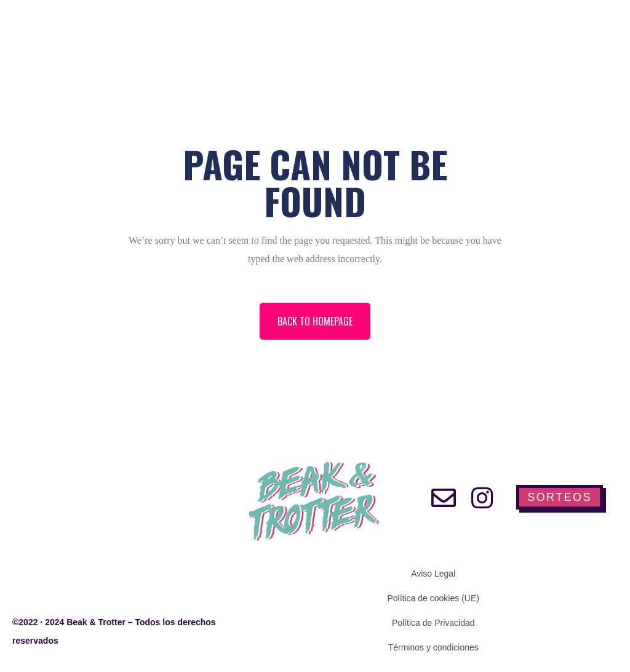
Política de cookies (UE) (433, 598)
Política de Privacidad (433, 623)
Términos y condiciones (433, 647)
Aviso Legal (433, 574)
